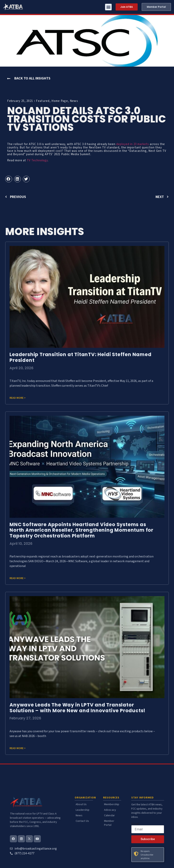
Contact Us (82, 821)
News (74, 101)
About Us (81, 804)
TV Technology (37, 160)
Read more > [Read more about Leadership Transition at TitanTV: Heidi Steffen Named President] (18, 398)
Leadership (83, 810)
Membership (112, 804)
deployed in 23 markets (133, 144)
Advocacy (110, 810)
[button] (108, 7)
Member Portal (109, 823)
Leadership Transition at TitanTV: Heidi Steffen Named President (80, 357)
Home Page (60, 101)
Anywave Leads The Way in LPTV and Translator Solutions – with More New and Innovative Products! (77, 708)
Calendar (110, 815)
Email (135, 824)
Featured (43, 101)
